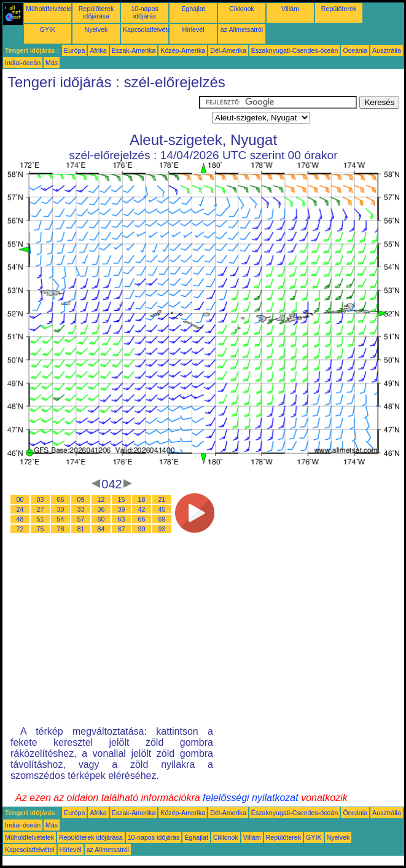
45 (162, 509)
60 (101, 519)
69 (162, 519)
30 (61, 509)
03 (41, 499)
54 (61, 519)
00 (20, 499)
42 (142, 509)
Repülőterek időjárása (96, 12)
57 (81, 519)
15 (122, 499)
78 (61, 529)
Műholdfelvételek (50, 9)
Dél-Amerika (228, 50)
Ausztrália (387, 50)
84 (101, 529)
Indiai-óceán (23, 63)
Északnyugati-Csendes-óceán (295, 50)
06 (61, 499)
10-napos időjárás (144, 12)
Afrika (98, 50)
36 (101, 509)
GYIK (48, 29)
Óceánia (355, 50)
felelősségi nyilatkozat (251, 798)
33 (81, 509)
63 (122, 519)
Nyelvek (96, 29)
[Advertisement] (101, 111)
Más (52, 63)
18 (142, 499)
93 (162, 529)
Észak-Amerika (134, 50)
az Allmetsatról (242, 29)
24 (20, 509)
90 (142, 529)
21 (162, 499)
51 (41, 519)
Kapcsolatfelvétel (148, 29)
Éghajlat (193, 9)
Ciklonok (242, 9)
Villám (290, 9)
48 (20, 519)
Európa (74, 50)
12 (101, 499)
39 (122, 509)
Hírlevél (193, 29)
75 (41, 529)
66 (142, 519)
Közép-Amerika (183, 50)
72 (20, 529)
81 (81, 529)
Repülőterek (339, 9)
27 (41, 509)
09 (81, 499)
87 (122, 529)
